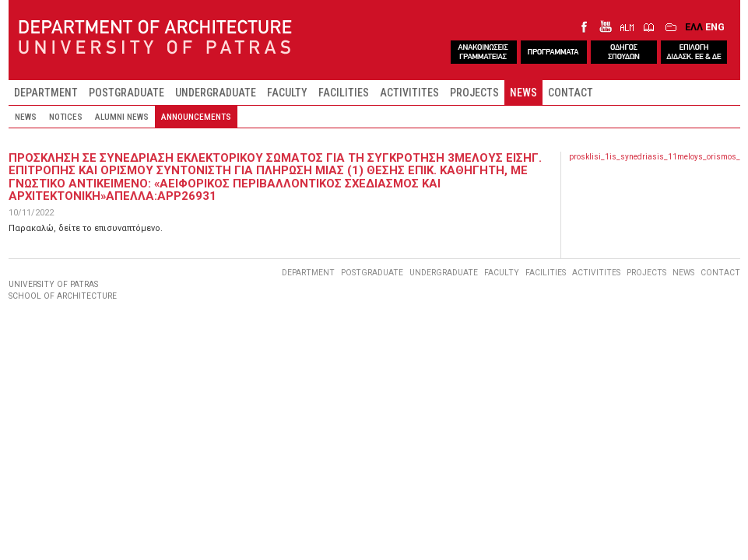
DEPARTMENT (46, 93)
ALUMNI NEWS (122, 117)
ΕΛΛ (694, 27)
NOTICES (66, 117)
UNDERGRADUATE (216, 93)
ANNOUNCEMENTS (196, 117)
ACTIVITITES (409, 93)
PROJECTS (474, 93)
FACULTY (287, 93)
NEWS (523, 93)
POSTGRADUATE (126, 93)
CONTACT (571, 93)
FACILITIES (344, 93)
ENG (715, 27)
